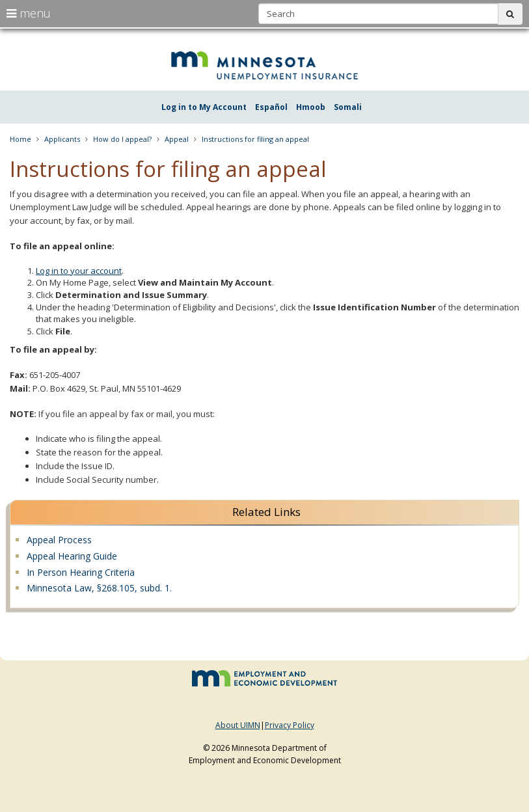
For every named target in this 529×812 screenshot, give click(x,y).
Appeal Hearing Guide (72, 556)
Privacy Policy (290, 725)
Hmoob (311, 107)
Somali (348, 107)
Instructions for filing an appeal (255, 139)
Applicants (62, 139)
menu (29, 13)
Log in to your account (79, 271)
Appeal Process (59, 540)
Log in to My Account (204, 107)
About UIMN (238, 725)
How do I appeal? (122, 139)
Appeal (177, 139)
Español (271, 107)
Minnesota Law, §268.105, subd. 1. (99, 588)
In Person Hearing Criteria (81, 572)
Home (20, 139)
